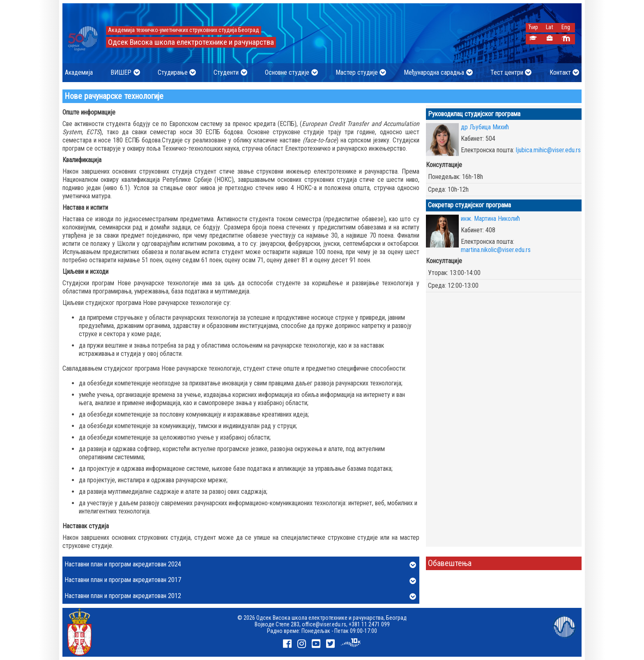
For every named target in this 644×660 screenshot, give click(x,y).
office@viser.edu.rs (324, 624)
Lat (550, 27)
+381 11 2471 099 (369, 624)
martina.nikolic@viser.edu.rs (496, 250)
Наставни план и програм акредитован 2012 (240, 596)
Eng (566, 27)
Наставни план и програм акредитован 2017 (240, 580)
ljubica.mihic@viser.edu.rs (548, 150)
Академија (79, 72)
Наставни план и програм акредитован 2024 (240, 565)
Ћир (533, 27)
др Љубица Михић (485, 127)
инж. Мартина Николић (490, 219)
